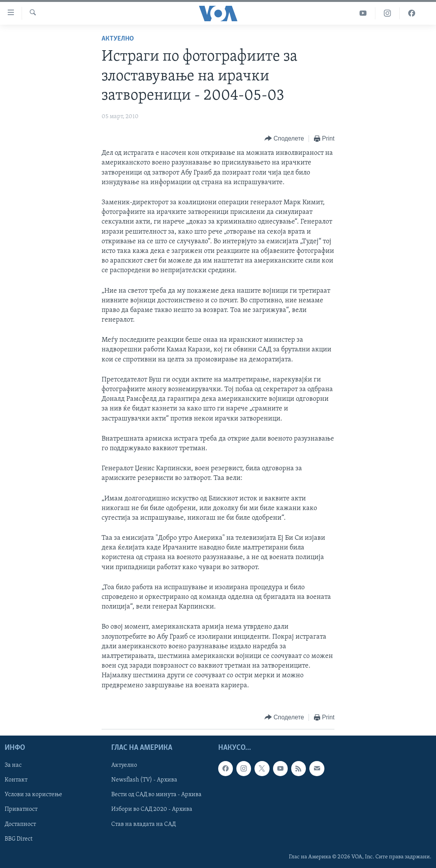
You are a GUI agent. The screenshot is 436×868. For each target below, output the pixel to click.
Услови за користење (33, 795)
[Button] (284, 139)
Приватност (21, 809)
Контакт (16, 780)
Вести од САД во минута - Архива (156, 795)
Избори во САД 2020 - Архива (152, 809)
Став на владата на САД (143, 824)
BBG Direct (19, 839)
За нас (13, 765)
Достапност (20, 824)
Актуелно (118, 39)
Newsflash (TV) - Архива (144, 780)
